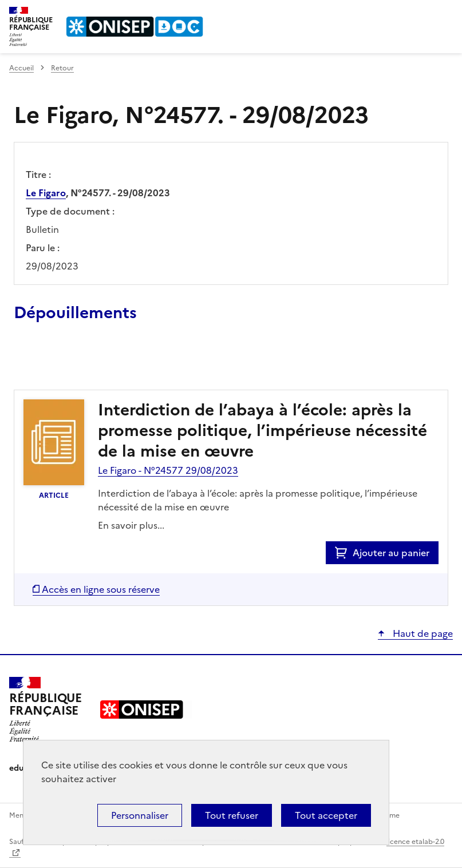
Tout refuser (232, 815)
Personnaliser (140, 815)
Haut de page (422, 633)
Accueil (21, 68)
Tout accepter (326, 815)
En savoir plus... (131, 525)
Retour (62, 68)
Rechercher (423, 14)
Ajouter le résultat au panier (89, 363)
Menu (446, 14)
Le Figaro (46, 193)
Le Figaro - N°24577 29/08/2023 (168, 470)
